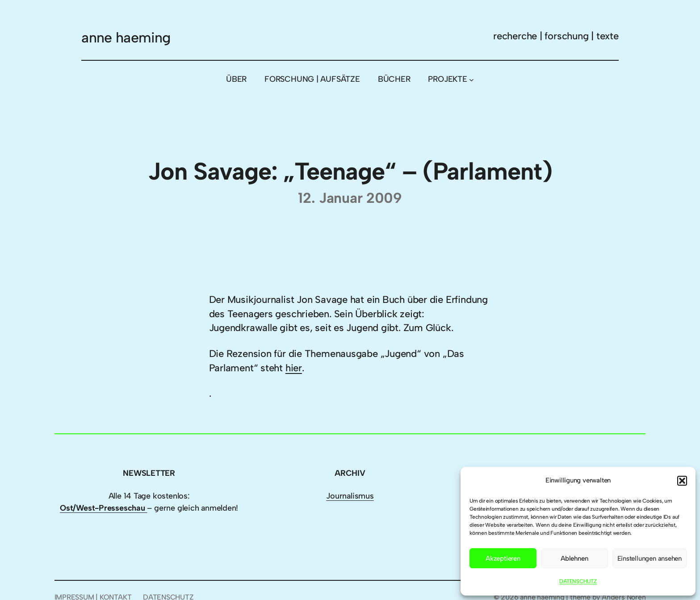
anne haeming (126, 38)
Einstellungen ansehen (650, 558)
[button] (682, 481)
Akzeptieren (503, 558)
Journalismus (350, 496)
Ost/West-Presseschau (103, 508)
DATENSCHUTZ (578, 581)
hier (294, 368)
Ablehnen (574, 558)
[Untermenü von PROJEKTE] (472, 79)
